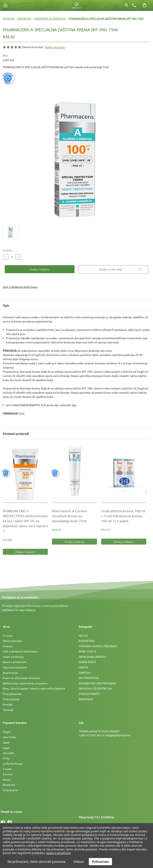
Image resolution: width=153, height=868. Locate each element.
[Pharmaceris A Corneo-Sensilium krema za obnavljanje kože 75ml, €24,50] (75, 473)
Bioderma (9, 785)
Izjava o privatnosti (15, 662)
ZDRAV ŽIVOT (87, 662)
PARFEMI (84, 673)
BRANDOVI (86, 699)
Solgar (7, 732)
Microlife (8, 753)
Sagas (6, 748)
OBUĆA (83, 667)
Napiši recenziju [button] (55, 47)
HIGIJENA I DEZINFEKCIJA (95, 688)
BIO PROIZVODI (89, 678)
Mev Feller (9, 737)
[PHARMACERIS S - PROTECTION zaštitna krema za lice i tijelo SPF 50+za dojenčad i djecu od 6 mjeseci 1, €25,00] (25, 473)
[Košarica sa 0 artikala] (144, 5)
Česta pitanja (11, 699)
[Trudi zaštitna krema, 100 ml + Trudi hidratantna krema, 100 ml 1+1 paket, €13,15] (124, 473)
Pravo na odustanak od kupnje (21, 678)
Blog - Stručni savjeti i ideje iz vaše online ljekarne (34, 688)
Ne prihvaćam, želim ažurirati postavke (37, 862)
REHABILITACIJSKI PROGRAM (97, 683)
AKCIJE (83, 635)
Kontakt (8, 704)
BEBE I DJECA (87, 651)
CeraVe (7, 769)
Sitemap (8, 710)
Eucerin (8, 774)
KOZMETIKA (86, 641)
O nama (8, 635)
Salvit (6, 742)
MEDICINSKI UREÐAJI (92, 657)
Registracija (10, 673)
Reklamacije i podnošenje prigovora (25, 683)
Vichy (6, 758)
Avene (7, 779)
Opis (6, 305)
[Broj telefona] (134, 5)
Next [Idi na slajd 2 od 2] (145, 496)
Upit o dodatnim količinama (20, 287)
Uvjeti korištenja (13, 657)
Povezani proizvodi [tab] (16, 434)
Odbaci (79, 862)
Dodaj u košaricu (25, 552)
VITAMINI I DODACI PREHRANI (98, 646)
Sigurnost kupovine (15, 667)
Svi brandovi (10, 790)
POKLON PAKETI (89, 694)
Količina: (8, 250)
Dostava (8, 646)
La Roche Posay (12, 764)
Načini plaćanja (12, 641)
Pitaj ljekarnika (12, 694)
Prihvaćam (100, 862)
